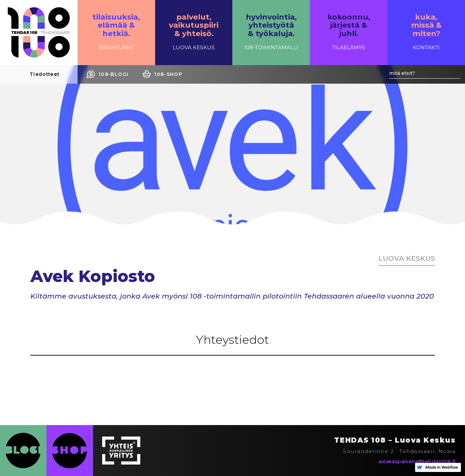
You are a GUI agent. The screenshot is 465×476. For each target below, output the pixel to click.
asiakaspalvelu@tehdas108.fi (417, 461)
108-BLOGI (113, 74)
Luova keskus (407, 258)
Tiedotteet (45, 74)
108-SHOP (168, 74)
